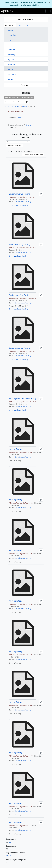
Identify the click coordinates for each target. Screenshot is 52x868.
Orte (19, 118)
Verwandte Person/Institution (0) (16, 102)
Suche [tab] (26, 25)
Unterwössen (12, 74)
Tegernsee (11, 60)
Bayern (10, 40)
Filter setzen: (26, 85)
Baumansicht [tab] (10, 25)
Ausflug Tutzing (16, 449)
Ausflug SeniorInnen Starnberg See (24, 399)
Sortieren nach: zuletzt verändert (18, 142)
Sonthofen (11, 50)
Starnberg (11, 55)
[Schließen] (50, 3)
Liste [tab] (19, 25)
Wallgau (10, 79)
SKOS (9, 842)
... (8, 45)
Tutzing (10, 69)
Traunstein (11, 64)
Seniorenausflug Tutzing (20, 194)
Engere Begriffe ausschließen (33, 155)
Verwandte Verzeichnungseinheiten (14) (19, 98)
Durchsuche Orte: (26, 19)
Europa (10, 30)
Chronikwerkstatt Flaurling (18, 205)
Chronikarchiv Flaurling (23, 202)
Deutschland (12, 35)
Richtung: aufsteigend (14, 146)
